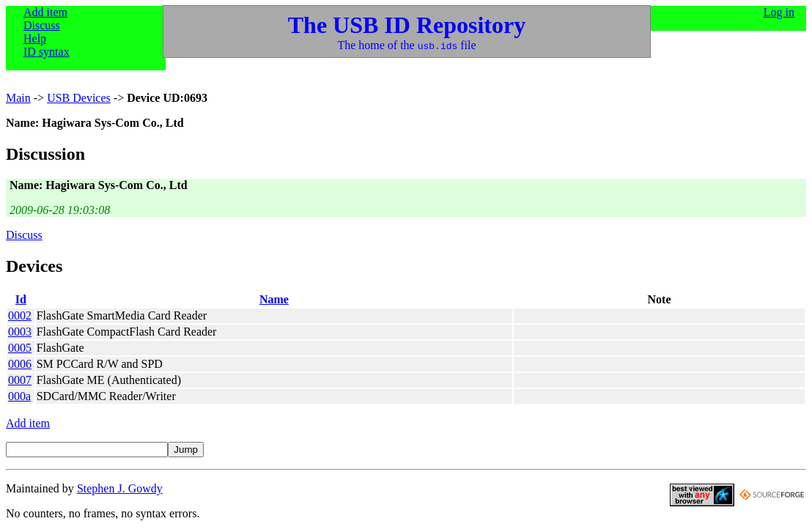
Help (35, 38)
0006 (20, 364)
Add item (45, 12)
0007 (20, 380)
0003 (20, 332)
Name (274, 299)
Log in (779, 12)
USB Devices (79, 98)
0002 (20, 315)
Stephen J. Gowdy (120, 488)
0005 (20, 348)
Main (18, 98)
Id (21, 299)
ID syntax (47, 52)
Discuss (42, 25)
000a (19, 396)
